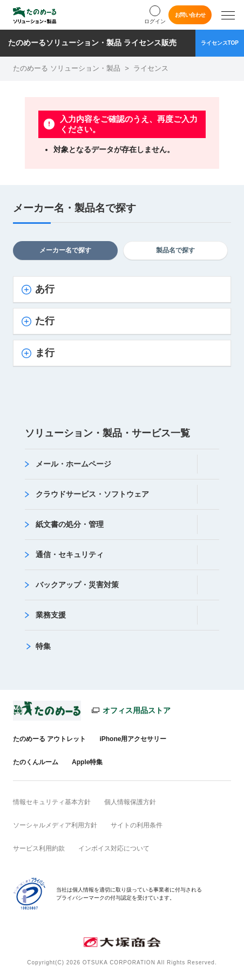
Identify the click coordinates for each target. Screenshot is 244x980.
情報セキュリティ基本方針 (52, 802)
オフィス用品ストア (137, 710)
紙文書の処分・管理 (70, 524)
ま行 (45, 353)
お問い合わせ (190, 15)
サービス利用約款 (39, 848)
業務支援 (51, 615)
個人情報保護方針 (130, 802)
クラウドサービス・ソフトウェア (92, 494)
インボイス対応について (114, 848)
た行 (45, 321)
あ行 (45, 289)
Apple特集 (87, 762)
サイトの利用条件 (137, 825)
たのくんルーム (36, 762)
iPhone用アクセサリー (133, 739)
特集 (43, 646)
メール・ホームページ (73, 464)
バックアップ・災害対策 (77, 585)
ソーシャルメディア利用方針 (55, 825)
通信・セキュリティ (70, 554)
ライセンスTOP (220, 43)
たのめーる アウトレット (49, 739)
